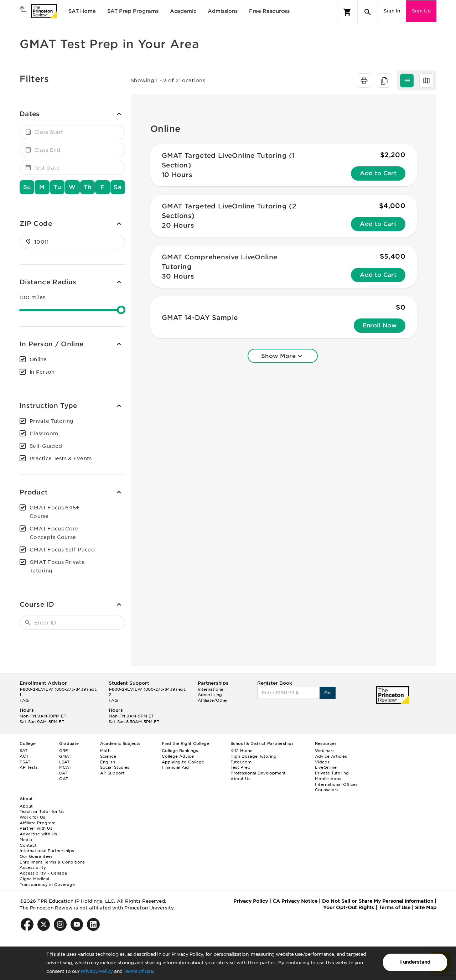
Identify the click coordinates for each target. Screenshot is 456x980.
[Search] (368, 12)
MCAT (65, 767)
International (211, 689)
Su (27, 187)
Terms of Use (138, 971)
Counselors (327, 790)
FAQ (24, 700)
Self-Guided (46, 446)
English (108, 762)
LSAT (64, 762)
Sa (118, 187)
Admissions (223, 11)
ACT (24, 756)
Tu (57, 187)
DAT (63, 773)
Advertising (210, 695)
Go (328, 693)
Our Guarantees (36, 856)
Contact (28, 845)
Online (38, 359)
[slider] (121, 310)
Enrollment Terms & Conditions (52, 862)
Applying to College (183, 762)
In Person (42, 372)
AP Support (112, 773)
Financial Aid (175, 767)
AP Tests (29, 767)
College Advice (178, 756)
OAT (64, 779)
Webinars (325, 751)
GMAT (65, 756)
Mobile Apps (328, 779)
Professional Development (258, 773)
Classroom (44, 434)
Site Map (426, 908)
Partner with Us (36, 828)
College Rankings (180, 751)
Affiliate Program (38, 823)
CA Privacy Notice (295, 901)
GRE (64, 751)
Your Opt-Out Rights (349, 908)
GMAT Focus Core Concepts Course (54, 533)
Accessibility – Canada (43, 873)
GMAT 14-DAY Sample (200, 318)
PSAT (25, 762)
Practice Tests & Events (61, 458)
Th (88, 187)
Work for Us (32, 817)
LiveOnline (326, 767)
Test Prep (240, 767)
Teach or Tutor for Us (42, 812)
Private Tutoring (51, 421)
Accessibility (33, 867)
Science (108, 756)
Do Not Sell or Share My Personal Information (378, 901)
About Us (240, 779)
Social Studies (115, 767)
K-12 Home (242, 751)
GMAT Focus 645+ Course (54, 512)
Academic (183, 11)
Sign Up (421, 11)
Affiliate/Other (213, 700)
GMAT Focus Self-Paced (62, 550)
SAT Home (82, 11)
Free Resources (269, 11)
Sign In (392, 11)
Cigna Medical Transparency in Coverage (47, 882)
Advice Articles (331, 756)
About (26, 806)
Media (26, 840)
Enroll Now (380, 325)
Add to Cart (378, 173)
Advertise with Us (38, 834)
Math (105, 751)
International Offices (336, 784)
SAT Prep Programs (133, 11)
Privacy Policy (97, 971)
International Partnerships (47, 851)
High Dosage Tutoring (253, 756)
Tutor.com (241, 762)
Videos (322, 762)
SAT (24, 751)
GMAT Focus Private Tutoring (57, 566)
